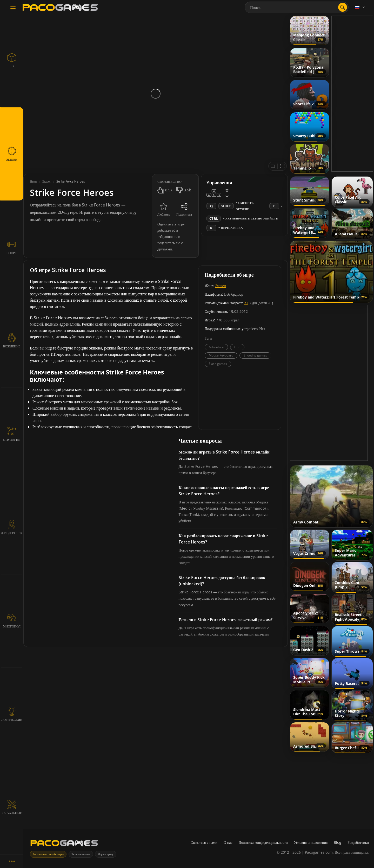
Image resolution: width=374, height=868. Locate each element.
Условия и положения (311, 842)
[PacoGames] (64, 844)
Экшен (221, 286)
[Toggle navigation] (13, 9)
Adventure (216, 347)
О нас (228, 842)
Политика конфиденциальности (263, 842)
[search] (343, 7)
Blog (338, 842)
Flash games (218, 364)
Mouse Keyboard (221, 355)
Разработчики (358, 842)
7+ (246, 303)
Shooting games (255, 355)
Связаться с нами (204, 842)
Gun (237, 347)
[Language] (360, 7)
